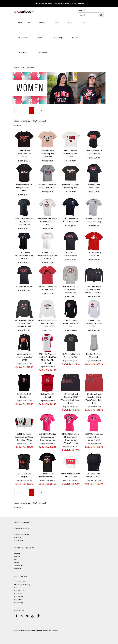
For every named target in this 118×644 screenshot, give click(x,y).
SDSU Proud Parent (24, 286)
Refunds (17, 557)
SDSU (16, 588)
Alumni (40, 37)
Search (82, 10)
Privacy (17, 563)
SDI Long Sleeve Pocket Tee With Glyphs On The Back (94, 289)
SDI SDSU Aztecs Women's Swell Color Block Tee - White (24, 437)
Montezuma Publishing (22, 585)
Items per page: (21, 121)
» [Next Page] (42, 112)
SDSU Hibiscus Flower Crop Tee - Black (24, 154)
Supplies (75, 37)
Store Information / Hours (23, 534)
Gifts (83, 22)
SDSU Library (19, 600)
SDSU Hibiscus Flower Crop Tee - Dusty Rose (47, 154)
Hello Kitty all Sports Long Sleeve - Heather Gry (71, 289)
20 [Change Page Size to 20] (29, 121)
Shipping (17, 554)
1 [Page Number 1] (23, 110)
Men (57, 22)
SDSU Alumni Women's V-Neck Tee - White (47, 255)
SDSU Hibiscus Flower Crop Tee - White (71, 154)
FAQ (16, 560)
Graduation (23, 37)
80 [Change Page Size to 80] (36, 121)
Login (29, 522)
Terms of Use (19, 566)
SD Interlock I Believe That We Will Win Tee (47, 221)
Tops (22, 68)
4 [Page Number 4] (37, 110)
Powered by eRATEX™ (37, 630)
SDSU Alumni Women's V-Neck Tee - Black (24, 255)
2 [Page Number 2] (28, 110)
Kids (70, 22)
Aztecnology (57, 37)
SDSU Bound (42, 52)
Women (43, 22)
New (20, 22)
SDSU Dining (18, 594)
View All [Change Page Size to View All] (42, 121)
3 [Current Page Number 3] (33, 112)
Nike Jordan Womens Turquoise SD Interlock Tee (24, 221)
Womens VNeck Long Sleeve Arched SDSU (24, 357)
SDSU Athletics (19, 597)
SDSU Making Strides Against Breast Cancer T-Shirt (94, 437)
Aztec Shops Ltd (20, 582)
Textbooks (23, 52)
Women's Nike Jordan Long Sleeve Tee (71, 323)
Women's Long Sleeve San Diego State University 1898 (47, 323)
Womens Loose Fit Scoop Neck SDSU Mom (24, 188)
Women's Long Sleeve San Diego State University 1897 (24, 323)
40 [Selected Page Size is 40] (33, 121)
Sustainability (19, 540)
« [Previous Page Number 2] (18, 112)
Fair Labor (18, 569)
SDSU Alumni (19, 603)
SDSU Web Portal (20, 591)
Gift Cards (18, 537)
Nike (28, 22)
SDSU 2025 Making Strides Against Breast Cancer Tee (47, 437)
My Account (20, 522)
